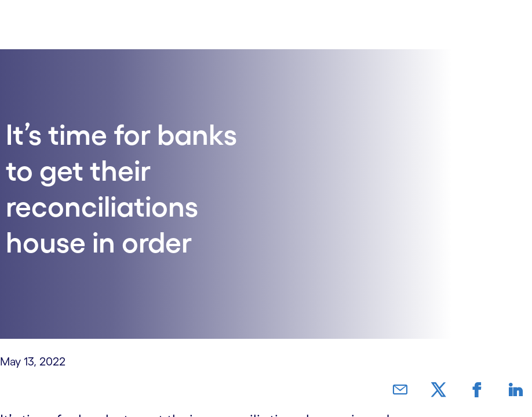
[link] (430, 390)
